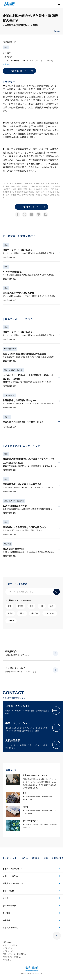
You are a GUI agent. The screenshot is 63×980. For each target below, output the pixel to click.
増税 (42, 606)
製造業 (20, 606)
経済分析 (36, 858)
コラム (7, 417)
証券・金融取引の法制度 (13, 370)
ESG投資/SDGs (10, 349)
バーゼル (11, 621)
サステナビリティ (10, 906)
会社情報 (6, 913)
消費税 (10, 613)
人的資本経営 (9, 395)
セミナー (6, 898)
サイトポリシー (8, 948)
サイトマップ (8, 951)
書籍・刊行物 (8, 891)
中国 (31, 606)
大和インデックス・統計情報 (14, 954)
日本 (6, 47)
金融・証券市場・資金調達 (14, 501)
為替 (52, 606)
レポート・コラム (20, 858)
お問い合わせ (8, 942)
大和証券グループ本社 (12, 957)
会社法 (22, 613)
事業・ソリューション (12, 869)
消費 (9, 606)
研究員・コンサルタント (13, 883)
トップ (6, 858)
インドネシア (50, 613)
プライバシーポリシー (11, 945)
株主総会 (35, 613)
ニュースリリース (10, 928)
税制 (6, 454)
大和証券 (7, 960)
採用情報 (6, 920)
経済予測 (8, 544)
